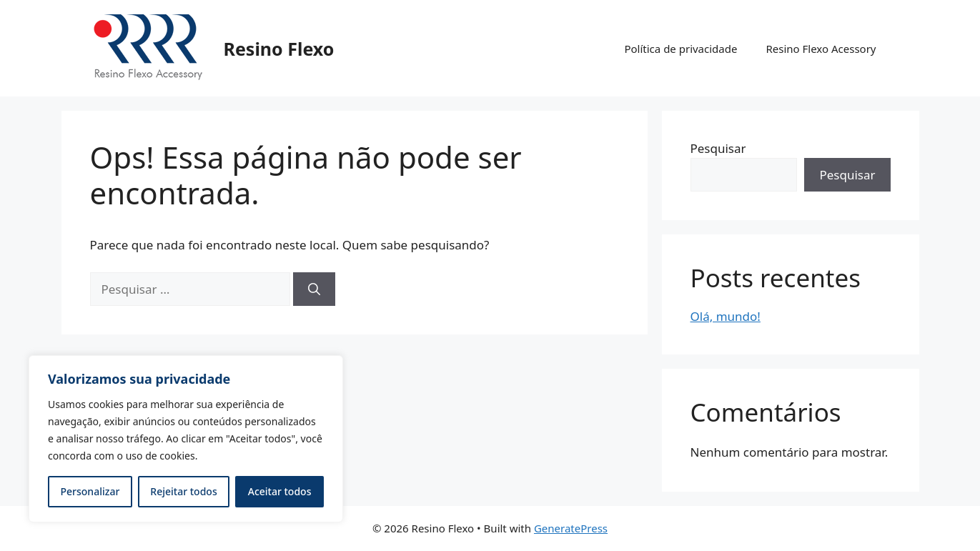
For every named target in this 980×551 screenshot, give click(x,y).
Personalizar (90, 491)
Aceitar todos (280, 491)
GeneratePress (571, 528)
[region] (186, 439)
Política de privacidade (680, 49)
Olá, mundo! (726, 316)
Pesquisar (718, 148)
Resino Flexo (279, 49)
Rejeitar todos (183, 491)
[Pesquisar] (314, 289)
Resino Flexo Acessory (821, 49)
